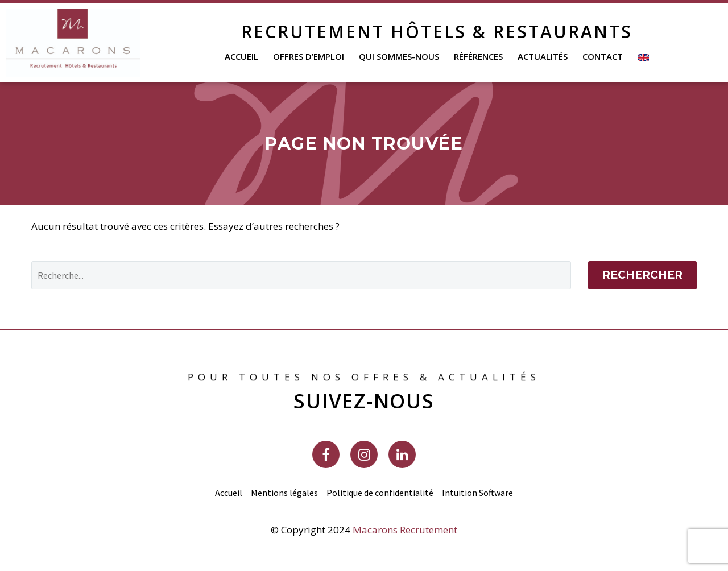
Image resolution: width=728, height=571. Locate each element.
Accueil (241, 56)
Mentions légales (284, 493)
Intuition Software (477, 493)
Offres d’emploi (309, 56)
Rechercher (642, 275)
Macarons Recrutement (405, 530)
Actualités (543, 56)
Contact (603, 56)
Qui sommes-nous (399, 56)
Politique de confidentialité (380, 493)
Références (478, 56)
